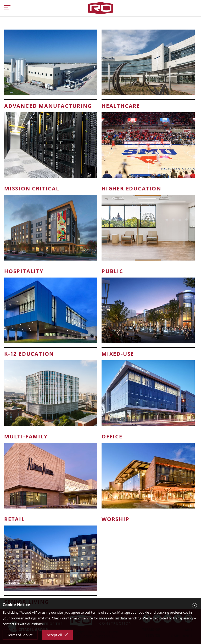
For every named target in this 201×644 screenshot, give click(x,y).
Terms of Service (20, 635)
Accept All (57, 635)
